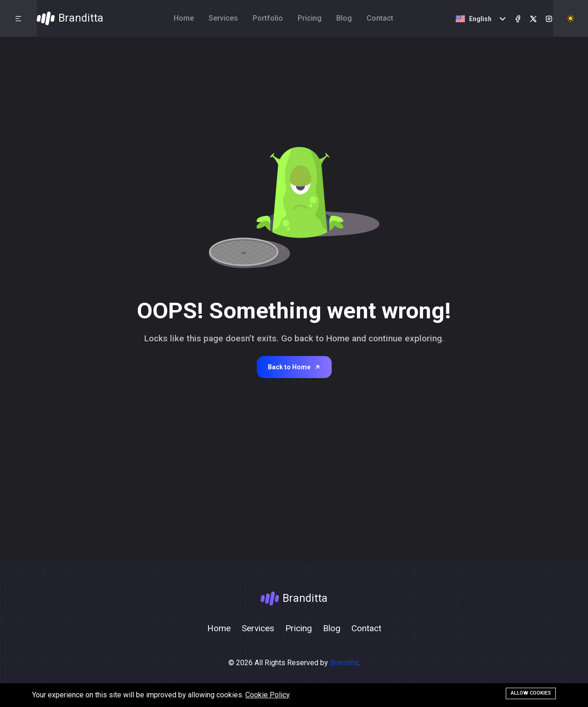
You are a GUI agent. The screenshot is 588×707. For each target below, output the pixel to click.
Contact (380, 18)
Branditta (344, 663)
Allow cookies (531, 693)
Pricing (310, 18)
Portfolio (268, 18)
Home (184, 18)
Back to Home (294, 367)
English (474, 19)
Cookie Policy (268, 695)
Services (223, 18)
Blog (344, 18)
